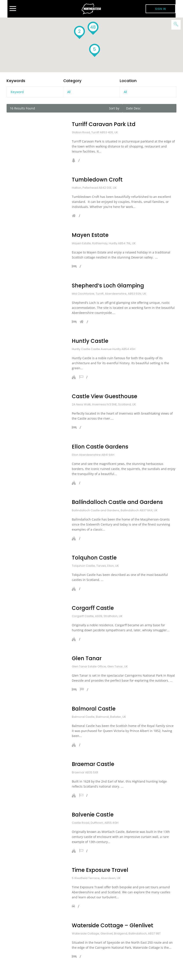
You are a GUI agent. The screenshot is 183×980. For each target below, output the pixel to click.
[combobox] (91, 92)
